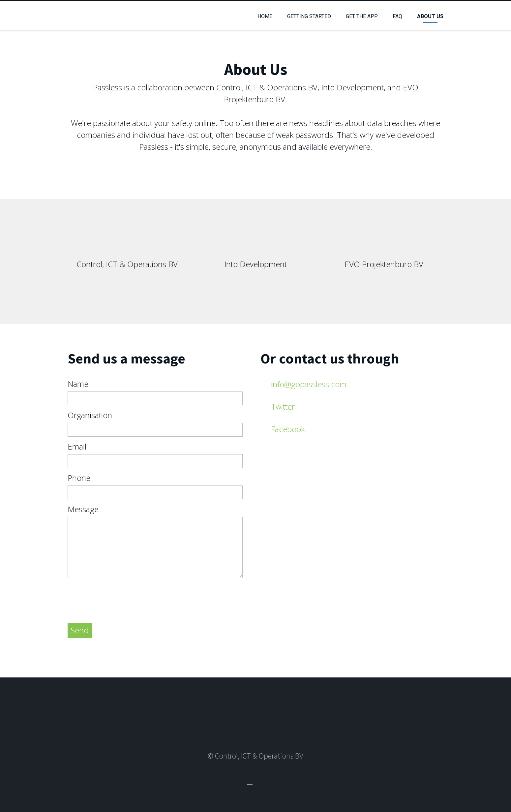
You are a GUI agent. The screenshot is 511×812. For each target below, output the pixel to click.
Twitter (283, 406)
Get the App (362, 16)
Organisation (90, 415)
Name (78, 384)
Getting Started (309, 16)
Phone (79, 478)
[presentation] (118, 598)
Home (265, 16)
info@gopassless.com (309, 384)
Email (77, 446)
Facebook (288, 429)
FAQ (397, 16)
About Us (430, 16)
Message (83, 509)
